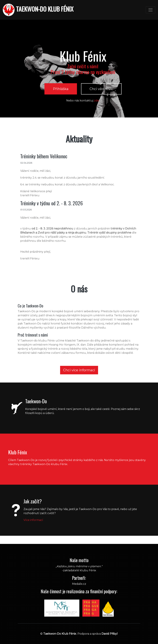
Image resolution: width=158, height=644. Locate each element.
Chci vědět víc (101, 89)
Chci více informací (79, 370)
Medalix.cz (79, 584)
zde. (97, 101)
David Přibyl (110, 634)
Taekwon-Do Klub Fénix (60, 634)
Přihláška (61, 89)
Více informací (33, 520)
